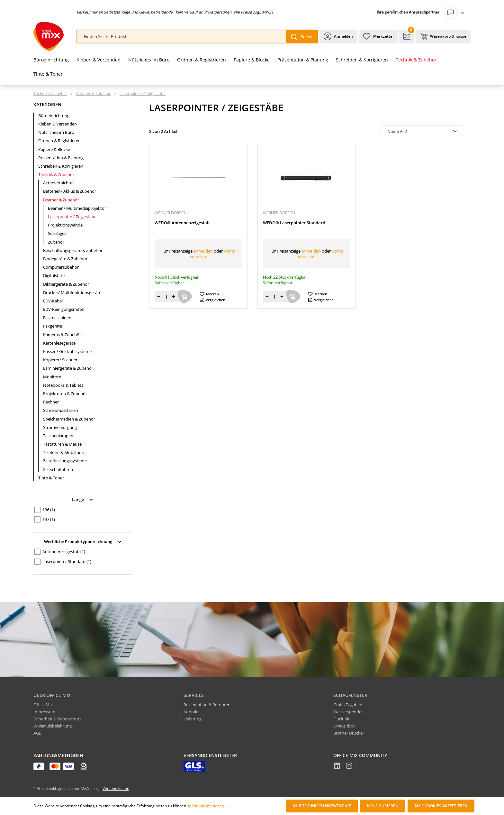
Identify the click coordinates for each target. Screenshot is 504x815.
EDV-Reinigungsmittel (64, 309)
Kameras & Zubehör (62, 335)
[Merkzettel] (378, 37)
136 (49, 510)
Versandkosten (116, 788)
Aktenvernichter (59, 183)
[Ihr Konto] (455, 12)
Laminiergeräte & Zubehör (68, 368)
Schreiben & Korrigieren (61, 166)
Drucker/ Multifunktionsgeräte (72, 292)
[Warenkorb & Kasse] (443, 37)
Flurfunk (341, 719)
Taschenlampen (58, 436)
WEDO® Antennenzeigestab (182, 223)
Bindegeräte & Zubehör (65, 259)
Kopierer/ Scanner (60, 360)
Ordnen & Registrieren (59, 141)
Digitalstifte (54, 275)
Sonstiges (57, 233)
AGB (37, 733)
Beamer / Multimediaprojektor (77, 208)
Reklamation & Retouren (207, 705)
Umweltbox (344, 726)
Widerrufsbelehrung (53, 726)
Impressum (44, 712)
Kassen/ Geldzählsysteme (67, 351)
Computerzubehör (61, 267)
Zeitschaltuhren (58, 469)
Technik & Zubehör (56, 174)
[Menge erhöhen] (174, 297)
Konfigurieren (383, 806)
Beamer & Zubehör (61, 200)
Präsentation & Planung (61, 158)
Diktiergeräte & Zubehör (66, 284)
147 (49, 519)
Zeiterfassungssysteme (65, 461)
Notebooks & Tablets (63, 385)
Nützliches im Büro (56, 132)
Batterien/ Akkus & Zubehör (70, 191)
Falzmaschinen (57, 318)
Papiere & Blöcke (54, 149)
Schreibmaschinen (61, 410)
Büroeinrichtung (54, 116)
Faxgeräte (53, 326)
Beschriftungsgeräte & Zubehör (73, 250)
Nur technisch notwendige (322, 806)
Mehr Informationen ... (208, 806)
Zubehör (56, 242)
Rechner (51, 402)
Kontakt (191, 712)
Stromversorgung (60, 427)
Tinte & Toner (51, 478)
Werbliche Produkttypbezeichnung (83, 541)
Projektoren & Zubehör (65, 394)
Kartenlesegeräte (59, 343)
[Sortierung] (422, 131)
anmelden (203, 251)
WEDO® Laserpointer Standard (294, 223)
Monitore (52, 377)
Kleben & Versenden (58, 124)
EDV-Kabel (53, 301)
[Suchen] (302, 37)
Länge (83, 499)
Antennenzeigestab (64, 551)
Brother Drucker (349, 733)
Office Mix (43, 705)
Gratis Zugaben (348, 705)
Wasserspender (348, 712)
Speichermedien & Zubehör (69, 419)
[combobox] (182, 37)
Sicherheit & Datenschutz (57, 719)
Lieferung (193, 719)
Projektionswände (65, 225)
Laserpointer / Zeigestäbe (72, 217)
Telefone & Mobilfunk (63, 452)
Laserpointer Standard (67, 561)
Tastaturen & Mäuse (62, 444)
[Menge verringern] (159, 297)
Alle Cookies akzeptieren (441, 806)
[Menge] (166, 297)
